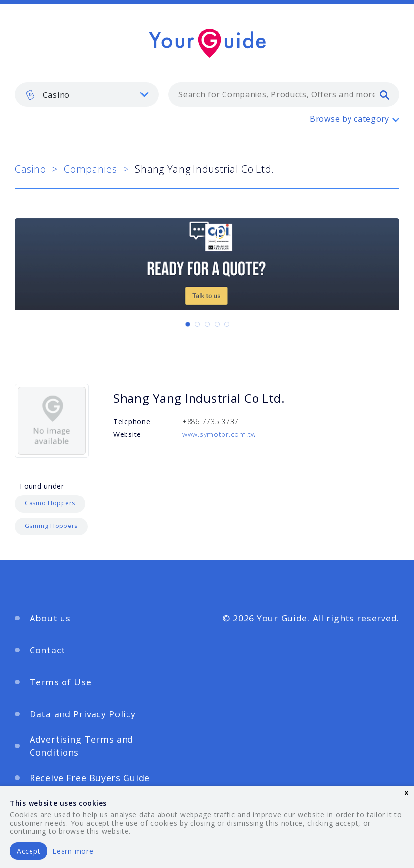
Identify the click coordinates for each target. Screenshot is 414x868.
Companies (90, 169)
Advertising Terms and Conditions (81, 746)
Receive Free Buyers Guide (90, 778)
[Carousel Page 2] (197, 324)
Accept (29, 851)
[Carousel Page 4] (217, 324)
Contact (48, 650)
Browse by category (350, 119)
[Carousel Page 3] (207, 324)
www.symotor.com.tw (219, 434)
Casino (30, 169)
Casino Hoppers (50, 503)
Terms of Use (61, 682)
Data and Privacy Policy (83, 714)
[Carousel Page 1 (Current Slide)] (188, 324)
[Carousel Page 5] (227, 324)
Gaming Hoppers (51, 526)
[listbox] (87, 94)
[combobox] (284, 94)
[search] (384, 94)
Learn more (73, 851)
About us (50, 618)
